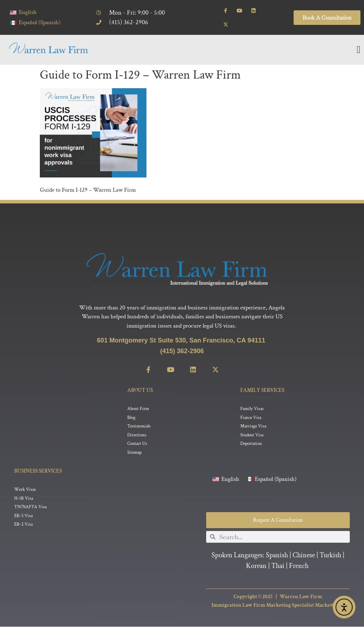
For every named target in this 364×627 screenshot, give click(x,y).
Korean (256, 566)
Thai (278, 566)
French (299, 566)
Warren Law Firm (301, 597)
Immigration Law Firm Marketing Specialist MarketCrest (278, 606)
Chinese (304, 556)
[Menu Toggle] (359, 50)
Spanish (277, 556)
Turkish (330, 556)
